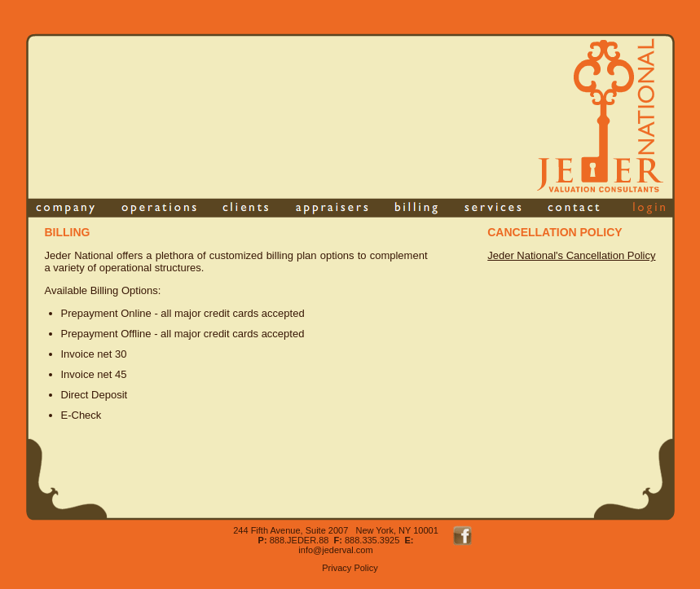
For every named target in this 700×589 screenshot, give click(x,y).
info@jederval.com (335, 550)
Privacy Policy (350, 568)
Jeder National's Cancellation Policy (571, 255)
